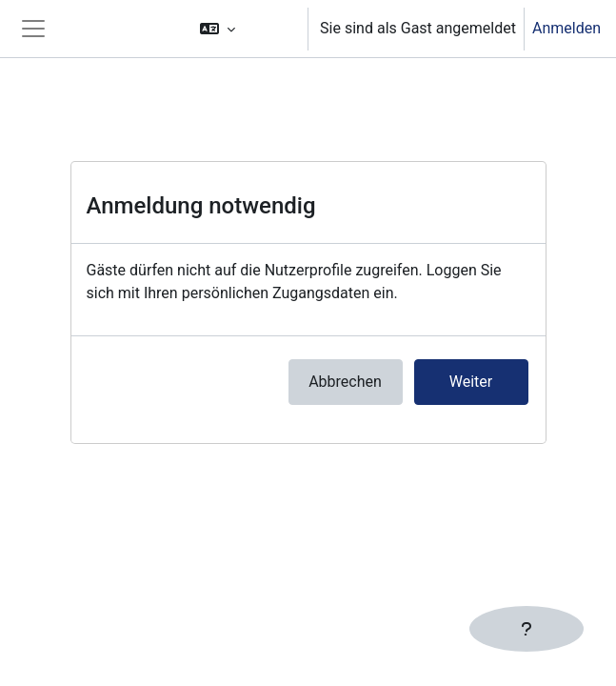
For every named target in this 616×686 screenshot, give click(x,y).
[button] (245, 29)
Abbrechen (345, 382)
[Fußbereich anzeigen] (527, 629)
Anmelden (566, 28)
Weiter (471, 382)
